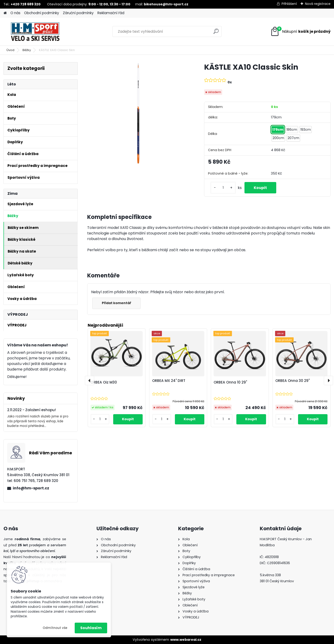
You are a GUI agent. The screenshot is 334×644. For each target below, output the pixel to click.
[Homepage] (5, 13)
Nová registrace (318, 4)
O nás (15, 13)
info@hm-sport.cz (31, 488)
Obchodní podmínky (42, 13)
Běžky (27, 50)
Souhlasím (91, 628)
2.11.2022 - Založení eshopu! (32, 410)
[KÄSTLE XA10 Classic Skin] (138, 113)
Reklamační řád (111, 13)
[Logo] (35, 32)
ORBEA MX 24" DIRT (169, 381)
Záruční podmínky (78, 13)
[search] (216, 33)
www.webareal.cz (186, 640)
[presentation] (90, 381)
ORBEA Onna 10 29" (230, 382)
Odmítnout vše (55, 628)
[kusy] (223, 188)
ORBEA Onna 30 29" (292, 381)
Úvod (10, 50)
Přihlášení (289, 4)
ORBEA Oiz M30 (104, 382)
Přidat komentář (116, 303)
